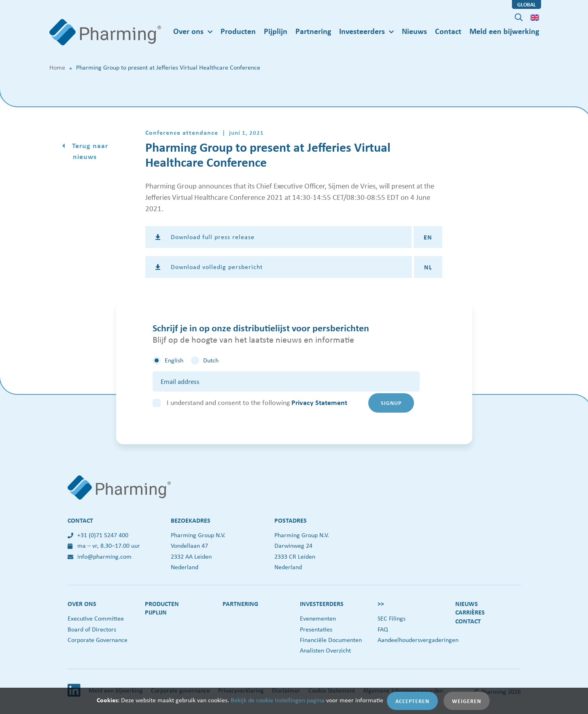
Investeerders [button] (362, 31)
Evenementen (318, 618)
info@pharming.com (100, 556)
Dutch (211, 360)
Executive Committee (96, 618)
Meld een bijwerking (504, 31)
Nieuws (414, 31)
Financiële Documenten (331, 640)
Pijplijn (276, 31)
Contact (448, 31)
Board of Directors (92, 629)
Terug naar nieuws (89, 151)
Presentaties (316, 629)
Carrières (470, 612)
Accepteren (412, 701)
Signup (391, 403)
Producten (238, 31)
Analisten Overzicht (325, 650)
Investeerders (322, 604)
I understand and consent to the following (257, 403)
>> (381, 604)
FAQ (383, 629)
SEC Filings (392, 618)
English (174, 360)
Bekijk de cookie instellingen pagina (278, 700)
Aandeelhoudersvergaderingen (418, 640)
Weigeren (467, 701)
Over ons (82, 604)
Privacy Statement (319, 402)
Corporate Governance (98, 640)
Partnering (313, 31)
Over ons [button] (188, 31)
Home (57, 67)
